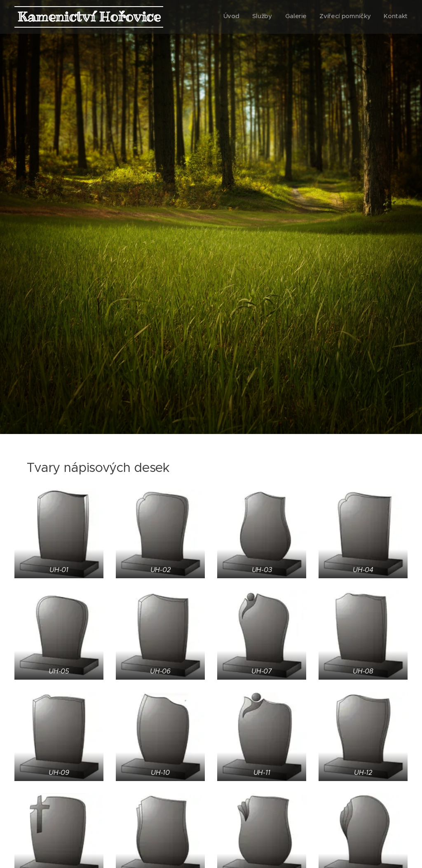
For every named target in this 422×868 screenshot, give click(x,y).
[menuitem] (357, 17)
